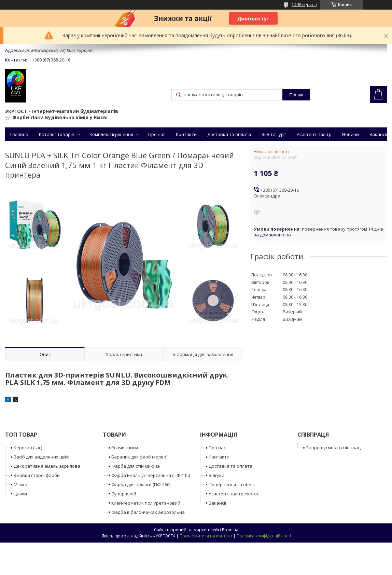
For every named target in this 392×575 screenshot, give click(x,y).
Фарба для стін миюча (136, 466)
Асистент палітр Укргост (235, 494)
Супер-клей (124, 494)
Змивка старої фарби (37, 475)
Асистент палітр (314, 134)
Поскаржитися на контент (206, 536)
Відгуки (216, 475)
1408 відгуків (304, 5)
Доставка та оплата (229, 134)
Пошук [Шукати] (296, 95)
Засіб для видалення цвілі (41, 457)
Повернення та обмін (232, 484)
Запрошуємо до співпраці (334, 448)
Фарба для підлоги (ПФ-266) (141, 484)
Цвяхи (20, 494)
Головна (19, 134)
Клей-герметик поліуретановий (146, 503)
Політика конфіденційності (264, 536)
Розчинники (125, 448)
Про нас (157, 134)
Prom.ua (230, 530)
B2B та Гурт (274, 134)
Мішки (20, 484)
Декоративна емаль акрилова (47, 466)
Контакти (186, 134)
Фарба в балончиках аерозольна (148, 512)
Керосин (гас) (28, 448)
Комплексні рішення (111, 134)
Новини (351, 134)
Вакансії (378, 134)
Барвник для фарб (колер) (139, 457)
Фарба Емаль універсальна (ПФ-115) (151, 475)
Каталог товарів (57, 134)
